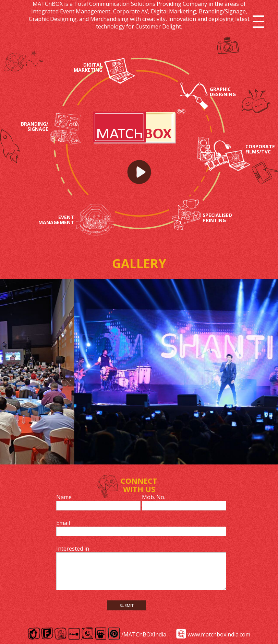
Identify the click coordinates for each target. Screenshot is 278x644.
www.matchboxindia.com (219, 634)
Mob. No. (154, 497)
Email (63, 523)
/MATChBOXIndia (144, 634)
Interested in (73, 549)
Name (64, 497)
